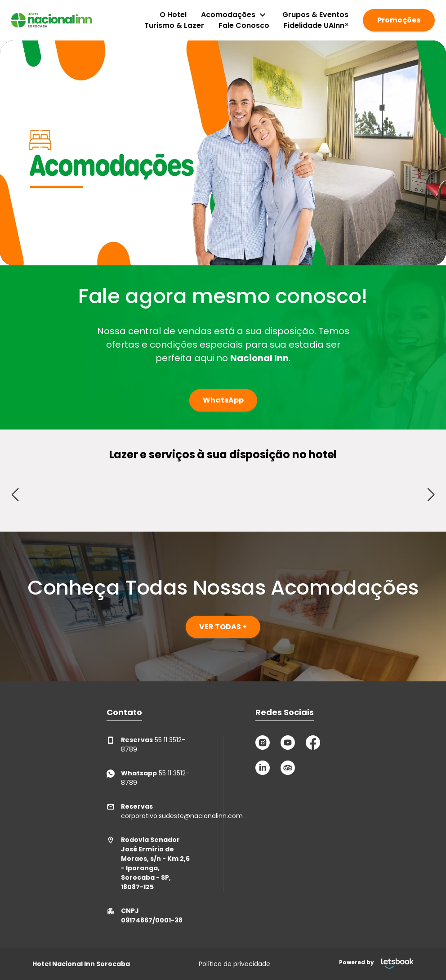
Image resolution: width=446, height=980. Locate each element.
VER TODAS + (223, 627)
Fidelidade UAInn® (316, 25)
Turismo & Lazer (174, 25)
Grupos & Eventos (315, 15)
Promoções (399, 20)
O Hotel (173, 15)
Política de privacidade (234, 964)
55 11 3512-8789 (146, 745)
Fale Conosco (244, 25)
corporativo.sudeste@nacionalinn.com (149, 811)
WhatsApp (223, 400)
